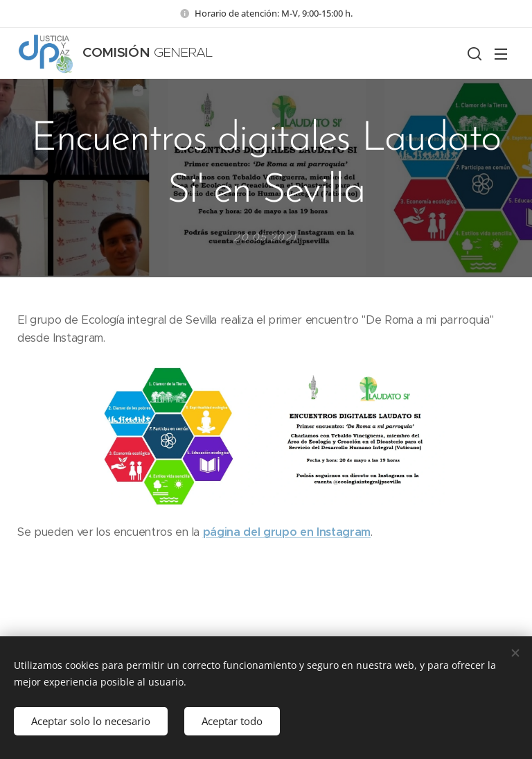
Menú (501, 54)
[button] (473, 53)
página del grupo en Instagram (287, 532)
